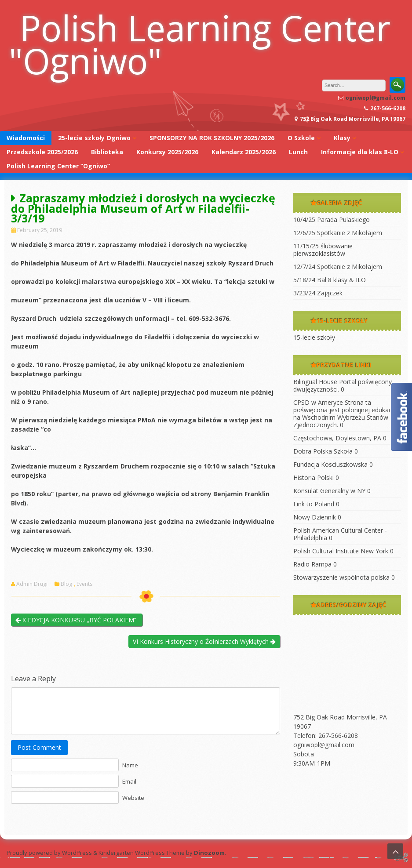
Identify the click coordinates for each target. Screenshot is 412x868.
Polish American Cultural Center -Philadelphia (340, 534)
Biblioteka (107, 152)
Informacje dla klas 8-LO (360, 152)
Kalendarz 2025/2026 (244, 152)
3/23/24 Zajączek (318, 293)
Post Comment (39, 747)
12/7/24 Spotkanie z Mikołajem (338, 267)
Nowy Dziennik (315, 517)
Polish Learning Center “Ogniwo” (58, 166)
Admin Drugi (32, 584)
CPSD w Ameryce (318, 402)
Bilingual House (315, 382)
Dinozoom (209, 853)
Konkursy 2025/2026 (167, 152)
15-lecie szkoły (314, 337)
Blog (66, 584)
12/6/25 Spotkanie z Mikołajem (338, 233)
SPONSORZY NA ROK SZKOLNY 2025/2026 (212, 138)
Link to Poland (314, 504)
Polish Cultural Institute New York (341, 551)
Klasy (342, 138)
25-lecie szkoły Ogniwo (94, 138)
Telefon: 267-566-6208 (326, 735)
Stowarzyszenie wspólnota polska (341, 577)
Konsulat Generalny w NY (329, 491)
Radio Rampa (312, 564)
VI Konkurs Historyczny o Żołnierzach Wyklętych (204, 641)
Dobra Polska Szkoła (323, 451)
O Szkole (301, 138)
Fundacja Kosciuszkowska (330, 464)
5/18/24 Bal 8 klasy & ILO (330, 280)
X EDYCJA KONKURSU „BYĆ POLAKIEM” (77, 620)
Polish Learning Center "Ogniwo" (200, 44)
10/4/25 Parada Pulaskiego (332, 220)
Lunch (298, 152)
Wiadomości (26, 138)
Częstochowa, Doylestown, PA (337, 438)
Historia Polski (314, 478)
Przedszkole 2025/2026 (42, 152)
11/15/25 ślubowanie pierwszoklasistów (323, 250)
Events (84, 584)
